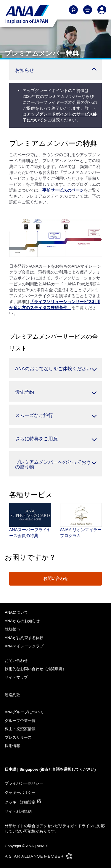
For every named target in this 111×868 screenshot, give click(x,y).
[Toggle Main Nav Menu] (88, 10)
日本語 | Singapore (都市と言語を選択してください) (50, 769)
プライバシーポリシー (24, 783)
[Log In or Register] (102, 10)
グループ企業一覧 (20, 721)
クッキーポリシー (20, 792)
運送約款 (12, 695)
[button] (55, 70)
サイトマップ (16, 677)
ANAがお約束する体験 (24, 638)
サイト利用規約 (18, 811)
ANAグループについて (24, 712)
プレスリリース (18, 737)
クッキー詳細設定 (23, 802)
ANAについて (16, 612)
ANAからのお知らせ (22, 621)
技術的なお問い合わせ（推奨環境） (36, 669)
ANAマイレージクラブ (24, 646)
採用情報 (12, 746)
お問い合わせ (56, 578)
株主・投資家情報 (20, 729)
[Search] (73, 10)
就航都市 (12, 629)
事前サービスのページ (63, 190)
